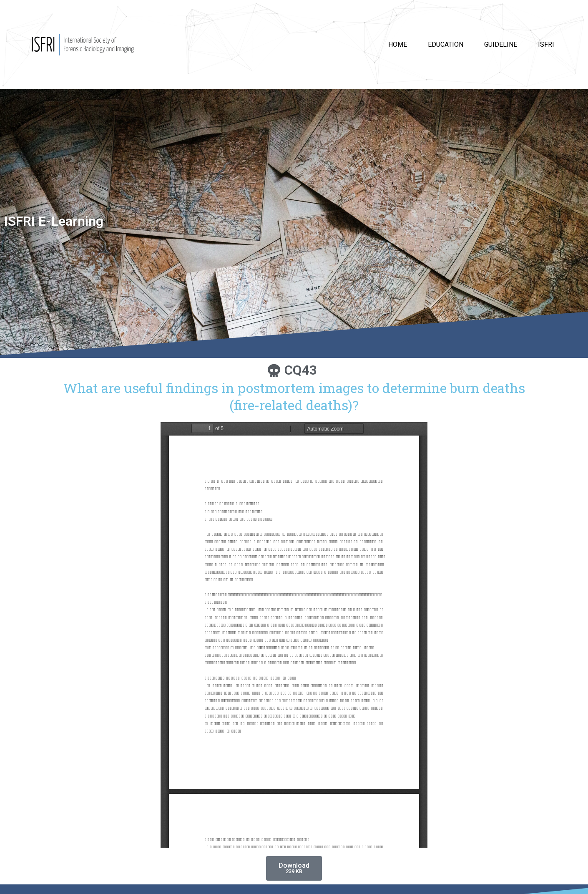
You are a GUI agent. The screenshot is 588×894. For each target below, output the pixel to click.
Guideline (501, 44)
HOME (398, 44)
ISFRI (546, 44)
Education (446, 44)
